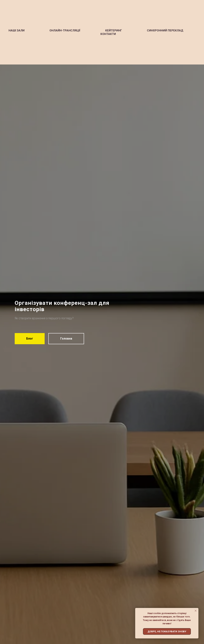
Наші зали (17, 30)
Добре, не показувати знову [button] (167, 631)
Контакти (108, 34)
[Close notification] (196, 611)
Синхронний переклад (165, 30)
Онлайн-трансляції (65, 30)
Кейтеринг (114, 30)
